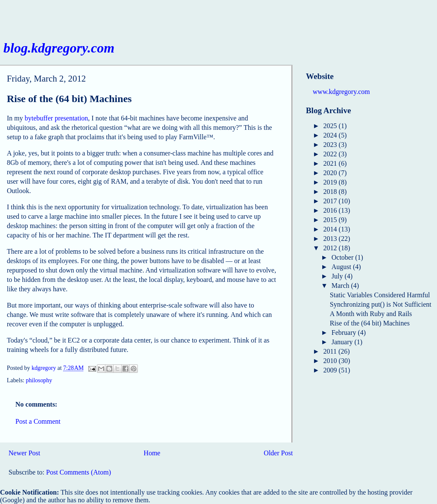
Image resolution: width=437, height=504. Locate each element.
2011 (331, 351)
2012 (331, 248)
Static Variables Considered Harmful (380, 295)
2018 (331, 192)
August (342, 267)
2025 (331, 126)
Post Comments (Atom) (79, 472)
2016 (331, 210)
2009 (331, 370)
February (345, 333)
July (338, 276)
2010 (331, 361)
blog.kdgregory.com (59, 48)
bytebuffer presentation (57, 118)
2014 (331, 229)
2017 (331, 201)
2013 (331, 239)
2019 (331, 182)
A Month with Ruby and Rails (371, 314)
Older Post (278, 453)
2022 (331, 154)
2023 (331, 145)
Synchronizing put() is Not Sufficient (381, 304)
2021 (331, 163)
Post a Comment (38, 421)
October (344, 257)
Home (152, 453)
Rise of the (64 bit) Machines (370, 323)
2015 (331, 220)
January (343, 342)
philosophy (39, 380)
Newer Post (24, 453)
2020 (331, 173)
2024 (331, 135)
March (341, 286)
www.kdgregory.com (341, 92)
